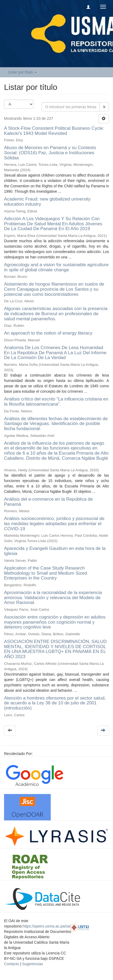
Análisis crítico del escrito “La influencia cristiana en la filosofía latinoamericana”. (56, 402)
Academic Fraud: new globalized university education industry (47, 202)
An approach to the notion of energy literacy (48, 333)
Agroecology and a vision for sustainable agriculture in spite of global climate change (56, 267)
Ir (104, 107)
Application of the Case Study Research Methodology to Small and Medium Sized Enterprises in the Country (45, 573)
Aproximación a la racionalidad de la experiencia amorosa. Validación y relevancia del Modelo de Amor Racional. (53, 598)
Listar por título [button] (22, 72)
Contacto (12, 964)
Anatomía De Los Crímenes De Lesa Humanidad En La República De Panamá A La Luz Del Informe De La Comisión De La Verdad (55, 353)
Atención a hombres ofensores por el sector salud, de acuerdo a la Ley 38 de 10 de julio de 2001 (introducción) (55, 703)
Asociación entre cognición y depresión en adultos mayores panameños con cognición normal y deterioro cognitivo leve (55, 622)
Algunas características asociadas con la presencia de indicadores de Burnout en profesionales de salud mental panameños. (56, 314)
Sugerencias (32, 964)
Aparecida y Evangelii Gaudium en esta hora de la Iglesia (55, 551)
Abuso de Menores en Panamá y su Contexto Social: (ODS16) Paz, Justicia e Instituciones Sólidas (50, 153)
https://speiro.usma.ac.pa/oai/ (47, 926)
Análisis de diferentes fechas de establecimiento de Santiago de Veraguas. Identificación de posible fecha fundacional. (56, 424)
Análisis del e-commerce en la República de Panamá (48, 502)
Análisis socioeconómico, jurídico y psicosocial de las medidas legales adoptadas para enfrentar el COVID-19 (54, 524)
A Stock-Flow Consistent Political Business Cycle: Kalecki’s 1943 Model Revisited (54, 131)
